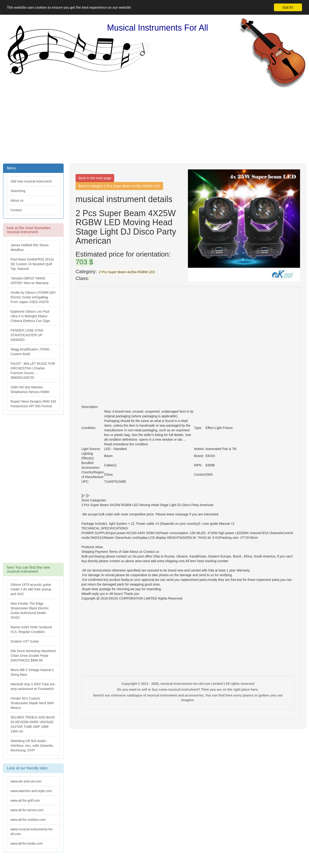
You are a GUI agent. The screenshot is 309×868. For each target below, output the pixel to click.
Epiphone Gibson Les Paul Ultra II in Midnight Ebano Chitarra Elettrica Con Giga (30, 316)
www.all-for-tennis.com (27, 810)
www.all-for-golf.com (25, 800)
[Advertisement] (155, 125)
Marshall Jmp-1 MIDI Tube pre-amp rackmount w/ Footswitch (33, 686)
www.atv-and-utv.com (26, 781)
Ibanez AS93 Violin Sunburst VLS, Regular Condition (31, 629)
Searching (18, 191)
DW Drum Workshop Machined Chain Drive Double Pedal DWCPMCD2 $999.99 (33, 656)
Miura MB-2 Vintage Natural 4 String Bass (32, 672)
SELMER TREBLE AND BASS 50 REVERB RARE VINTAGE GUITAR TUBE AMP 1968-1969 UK (33, 724)
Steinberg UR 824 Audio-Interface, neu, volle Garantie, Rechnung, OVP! (32, 746)
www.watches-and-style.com (31, 791)
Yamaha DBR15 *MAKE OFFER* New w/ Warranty (30, 281)
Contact (16, 210)
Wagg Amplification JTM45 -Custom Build (31, 352)
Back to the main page (95, 178)
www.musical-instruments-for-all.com (32, 832)
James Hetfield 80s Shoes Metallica (30, 247)
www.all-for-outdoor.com (28, 820)
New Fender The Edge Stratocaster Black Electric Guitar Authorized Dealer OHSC (30, 611)
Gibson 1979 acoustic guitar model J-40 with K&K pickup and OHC (31, 589)
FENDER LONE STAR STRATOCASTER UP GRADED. (27, 335)
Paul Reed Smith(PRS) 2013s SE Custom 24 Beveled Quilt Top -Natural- (32, 264)
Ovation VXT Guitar (25, 641)
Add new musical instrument (31, 181)
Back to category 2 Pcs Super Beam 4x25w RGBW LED (119, 186)
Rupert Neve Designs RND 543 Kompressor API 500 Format (33, 404)
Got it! (288, 7)
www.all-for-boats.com (27, 843)
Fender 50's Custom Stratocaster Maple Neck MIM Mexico (32, 703)
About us (17, 200)
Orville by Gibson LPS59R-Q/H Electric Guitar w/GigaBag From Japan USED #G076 (33, 297)
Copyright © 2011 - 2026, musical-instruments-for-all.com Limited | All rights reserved (188, 684)
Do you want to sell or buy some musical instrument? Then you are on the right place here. (188, 689)
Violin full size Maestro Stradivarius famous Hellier (30, 389)
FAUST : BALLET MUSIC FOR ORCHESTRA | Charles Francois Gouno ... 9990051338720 (33, 371)
